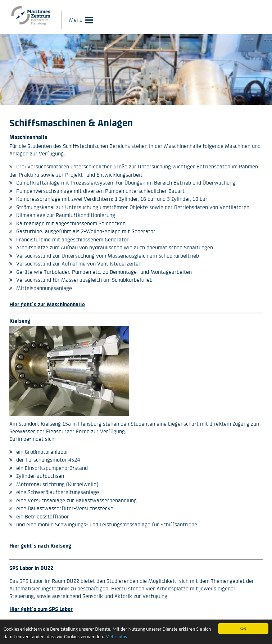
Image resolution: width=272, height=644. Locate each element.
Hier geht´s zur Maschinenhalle (47, 304)
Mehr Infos (116, 637)
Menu (76, 20)
